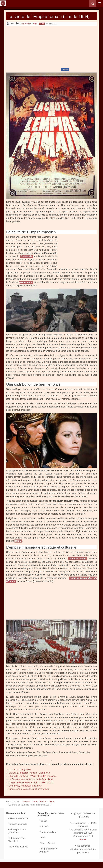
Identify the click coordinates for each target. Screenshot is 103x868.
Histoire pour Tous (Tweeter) (17, 845)
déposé (83, 845)
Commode (27, 262)
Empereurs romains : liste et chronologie (29, 795)
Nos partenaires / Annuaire (48, 856)
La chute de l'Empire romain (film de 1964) (50, 19)
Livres (43, 843)
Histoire (43, 827)
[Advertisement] (51, 52)
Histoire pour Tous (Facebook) (17, 837)
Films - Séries (39, 807)
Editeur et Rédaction (18, 824)
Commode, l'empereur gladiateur (25, 792)
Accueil (26, 807)
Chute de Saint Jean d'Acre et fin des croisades (33, 782)
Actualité (44, 832)
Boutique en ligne (48, 838)
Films (52, 807)
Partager (65, 75)
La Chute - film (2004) (20, 775)
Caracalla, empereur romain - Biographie (29, 779)
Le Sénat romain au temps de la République (31, 785)
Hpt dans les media (18, 830)
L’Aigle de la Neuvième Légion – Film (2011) (31, 788)
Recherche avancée (18, 853)
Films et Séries (47, 849)
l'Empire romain (78, 564)
